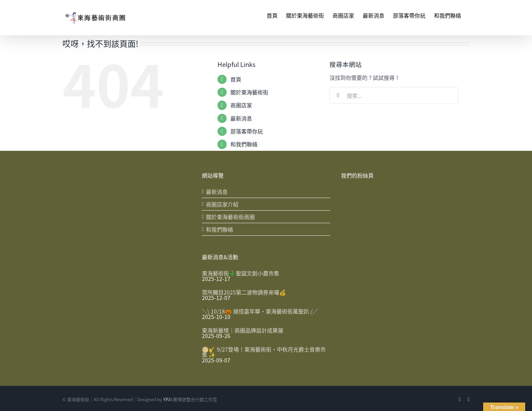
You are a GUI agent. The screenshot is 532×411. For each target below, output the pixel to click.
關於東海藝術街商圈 (230, 217)
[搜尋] (338, 95)
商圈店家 (241, 105)
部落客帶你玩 (247, 131)
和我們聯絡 (244, 144)
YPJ (167, 398)
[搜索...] (394, 95)
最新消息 (241, 118)
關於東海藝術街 (249, 92)
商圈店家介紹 (222, 204)
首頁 (236, 79)
